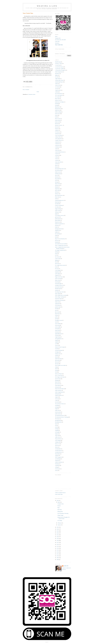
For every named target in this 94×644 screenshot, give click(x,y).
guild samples (58, 220)
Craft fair (57, 154)
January (59, 525)
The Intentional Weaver (60, 415)
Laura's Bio (57, 41)
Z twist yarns (58, 469)
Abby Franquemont (59, 72)
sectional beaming (59, 350)
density (56, 167)
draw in (57, 175)
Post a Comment (26, 90)
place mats (57, 312)
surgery (57, 397)
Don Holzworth (58, 170)
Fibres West (57, 197)
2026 (58, 500)
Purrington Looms (59, 320)
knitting (57, 252)
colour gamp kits (58, 139)
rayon (56, 322)
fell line (57, 192)
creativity (57, 160)
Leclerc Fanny (58, 259)
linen (56, 262)
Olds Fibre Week (58, 299)
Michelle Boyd (58, 289)
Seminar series (58, 354)
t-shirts (56, 400)
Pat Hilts (57, 309)
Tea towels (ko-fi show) (60, 404)
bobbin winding (58, 112)
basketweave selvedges (59, 102)
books (56, 115)
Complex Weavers (59, 140)
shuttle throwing (58, 359)
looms (56, 267)
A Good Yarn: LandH (59, 69)
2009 (58, 558)
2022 (58, 533)
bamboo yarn (58, 100)
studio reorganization (59, 392)
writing (56, 467)
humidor (57, 242)
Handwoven (57, 222)
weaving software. (59, 452)
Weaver (57, 447)
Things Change (60, 515)
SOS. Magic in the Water (60, 377)
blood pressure (58, 109)
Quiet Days (60, 510)
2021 (58, 535)
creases (56, 159)
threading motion (58, 422)
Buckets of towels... (59, 125)
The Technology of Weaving (63, 513)
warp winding (58, 440)
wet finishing (58, 459)
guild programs (58, 219)
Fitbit (56, 199)
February (60, 523)
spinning (57, 380)
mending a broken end (59, 285)
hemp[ (56, 235)
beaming (57, 104)
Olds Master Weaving (59, 300)
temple (56, 409)
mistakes (57, 290)
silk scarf (57, 362)
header (56, 227)
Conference (57, 144)
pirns (56, 310)
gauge (56, 214)
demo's (56, 165)
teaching (57, 407)
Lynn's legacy (58, 274)
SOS (56, 372)
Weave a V (57, 444)
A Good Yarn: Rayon (59, 67)
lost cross (57, 269)
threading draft (58, 420)
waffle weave (58, 437)
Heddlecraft (57, 230)
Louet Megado (58, 270)
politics (56, 317)
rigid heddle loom (58, 334)
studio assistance (58, 390)
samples (57, 342)
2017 (58, 542)
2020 (58, 537)
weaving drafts (58, 449)
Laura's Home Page (59, 494)
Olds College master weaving (61, 295)
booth (56, 117)
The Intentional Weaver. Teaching (62, 417)
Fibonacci (57, 194)
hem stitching (58, 234)
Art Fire (57, 89)
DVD (56, 180)
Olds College (58, 294)
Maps (58, 508)
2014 (58, 548)
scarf (56, 344)
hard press (57, 225)
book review (57, 114)
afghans (57, 75)
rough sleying (58, 337)
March (59, 502)
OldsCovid (57, 302)
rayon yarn (57, 325)
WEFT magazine (58, 457)
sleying (56, 370)
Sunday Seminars (58, 395)
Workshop (57, 464)
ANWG (57, 84)
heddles (57, 232)
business (57, 129)
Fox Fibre (57, 207)
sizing (56, 367)
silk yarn (57, 364)
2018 (58, 541)
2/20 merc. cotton (58, 63)
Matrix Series (58, 280)
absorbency (57, 74)
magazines (57, 275)
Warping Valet (58, 38)
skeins (56, 369)
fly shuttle (57, 204)
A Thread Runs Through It (60, 70)
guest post (57, 217)
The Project (57, 419)
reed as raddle (58, 327)
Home (38, 92)
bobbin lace (57, 110)
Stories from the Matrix (60, 389)
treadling (57, 430)
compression (58, 142)
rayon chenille (58, 324)
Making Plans (60, 511)
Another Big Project (59, 82)
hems (56, 237)
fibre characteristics (59, 195)
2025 (58, 527)
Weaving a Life (47, 6)
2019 (58, 539)
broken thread (58, 120)
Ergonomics (57, 189)
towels (56, 427)
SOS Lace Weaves (59, 374)
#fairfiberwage (58, 62)
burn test (57, 127)
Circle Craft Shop (58, 135)
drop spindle (57, 179)
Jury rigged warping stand (60, 250)
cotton (56, 149)
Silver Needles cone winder (60, 365)
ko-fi (56, 255)
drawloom (57, 177)
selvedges (57, 352)
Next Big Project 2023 (59, 292)
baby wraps (57, 99)
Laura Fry (66, 566)
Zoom (56, 470)
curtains (57, 164)
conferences (57, 145)
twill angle (57, 432)
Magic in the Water (59, 277)
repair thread (58, 330)
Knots (56, 254)
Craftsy (56, 157)
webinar (57, 455)
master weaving (58, 279)
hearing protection (59, 229)
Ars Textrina (57, 87)
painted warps (58, 307)
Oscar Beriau (58, 305)
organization (57, 304)
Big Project (57, 107)
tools (56, 425)
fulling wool (57, 212)
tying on (57, 434)
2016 (58, 544)
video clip (57, 435)
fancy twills (57, 190)
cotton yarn (57, 150)
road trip (57, 335)
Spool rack (57, 382)
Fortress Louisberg (59, 205)
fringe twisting (58, 209)
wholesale (57, 460)
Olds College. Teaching (60, 297)
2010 (58, 556)
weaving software (58, 450)
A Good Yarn (58, 65)
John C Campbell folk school (61, 245)
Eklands (57, 187)
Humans (59, 506)
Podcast (57, 315)
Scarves (57, 345)
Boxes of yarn (58, 119)
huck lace (57, 240)
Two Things (60, 521)
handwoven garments (59, 224)
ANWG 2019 (58, 85)
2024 (58, 529)
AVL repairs (57, 97)
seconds (57, 349)
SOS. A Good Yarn (59, 375)
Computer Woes (61, 504)
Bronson (57, 124)
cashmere (57, 130)
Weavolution (58, 454)
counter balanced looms (60, 152)
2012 (58, 552)
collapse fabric (58, 137)
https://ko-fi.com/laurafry (60, 239)
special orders (58, 379)
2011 (58, 554)
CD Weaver (57, 132)
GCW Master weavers (59, 215)
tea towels (57, 402)
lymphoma (57, 272)
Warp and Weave (58, 439)
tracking (57, 429)
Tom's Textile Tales (59, 45)
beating (56, 105)
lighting (57, 260)
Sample (57, 340)
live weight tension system (60, 265)
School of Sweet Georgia (60, 347)
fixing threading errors (59, 200)
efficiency (57, 185)
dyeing (56, 182)
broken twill (57, 122)
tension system (58, 412)
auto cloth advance (59, 94)
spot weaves (57, 384)
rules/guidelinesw (58, 339)
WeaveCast (57, 445)
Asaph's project (58, 90)
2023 (58, 531)
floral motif (57, 202)
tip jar (56, 424)
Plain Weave (57, 314)
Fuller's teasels (58, 210)
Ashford (57, 92)
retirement (57, 332)
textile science (58, 414)
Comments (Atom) (32, 94)
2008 (58, 560)
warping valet (58, 442)
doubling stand (58, 174)
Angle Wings (58, 79)
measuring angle (58, 284)
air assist (57, 77)
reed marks (57, 329)
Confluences (57, 147)
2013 (58, 550)
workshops (57, 465)
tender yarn (57, 410)
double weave (58, 172)
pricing (56, 319)
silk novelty (57, 360)
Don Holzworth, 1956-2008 (60, 40)
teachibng (57, 405)
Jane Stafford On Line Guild (61, 244)
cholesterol (57, 134)
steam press (57, 387)
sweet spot (57, 399)
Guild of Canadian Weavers (60, 493)
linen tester (57, 264)
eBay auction (58, 184)
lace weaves (57, 257)
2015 (58, 546)
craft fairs (57, 155)
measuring (57, 282)
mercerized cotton (58, 287)
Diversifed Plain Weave (60, 169)
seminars (57, 355)
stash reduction (58, 385)
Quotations (57, 43)
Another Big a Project (59, 80)
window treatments (59, 462)
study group (57, 394)
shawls (56, 357)
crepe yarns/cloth (58, 162)
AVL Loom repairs (59, 95)
